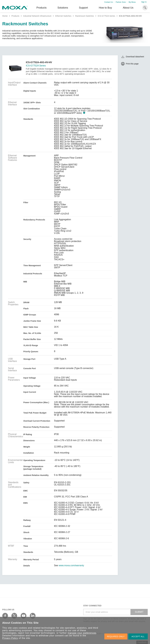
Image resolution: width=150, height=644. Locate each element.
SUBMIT (139, 612)
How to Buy (105, 8)
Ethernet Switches (63, 16)
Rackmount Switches (84, 16)
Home (5, 16)
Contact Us (109, 2)
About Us (128, 8)
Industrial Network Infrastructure (37, 16)
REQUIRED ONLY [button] (116, 636)
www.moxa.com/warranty (71, 566)
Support (83, 8)
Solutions (63, 8)
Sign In (144, 2)
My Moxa (132, 2)
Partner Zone (121, 2)
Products (15, 16)
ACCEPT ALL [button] (138, 636)
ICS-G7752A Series (106, 16)
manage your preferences (82, 633)
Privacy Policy (10, 638)
